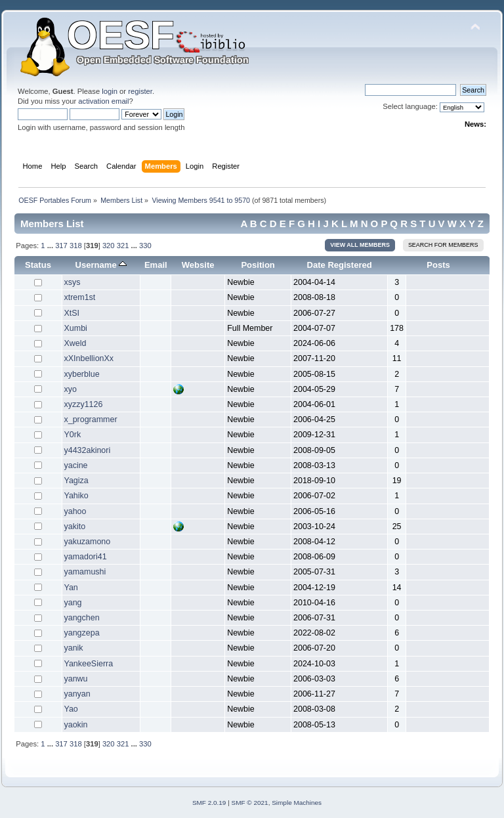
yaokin (76, 725)
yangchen (82, 618)
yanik (74, 648)
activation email (103, 101)
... (51, 246)
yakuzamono (88, 542)
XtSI (72, 313)
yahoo (75, 511)
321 (123, 246)
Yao (71, 709)
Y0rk (73, 435)
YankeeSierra (89, 664)
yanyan (77, 694)
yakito (75, 527)
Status (38, 265)
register (140, 91)
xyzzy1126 (84, 404)
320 (109, 246)
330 (145, 246)
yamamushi (85, 572)
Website (198, 265)
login (110, 91)
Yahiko (76, 496)
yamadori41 (86, 557)
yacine (76, 465)
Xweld (75, 343)
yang (73, 603)
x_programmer (91, 420)
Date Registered (340, 265)
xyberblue (82, 374)
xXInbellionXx (89, 358)
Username (101, 265)
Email (156, 265)
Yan (71, 588)
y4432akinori (88, 450)
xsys (73, 282)
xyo (71, 389)
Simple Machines (297, 803)
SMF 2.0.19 (209, 803)
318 (76, 246)
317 (61, 246)
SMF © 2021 (250, 803)
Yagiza (76, 481)
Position (258, 265)
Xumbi (76, 328)
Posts (438, 265)
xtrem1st (80, 297)
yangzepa (82, 633)
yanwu (76, 679)
